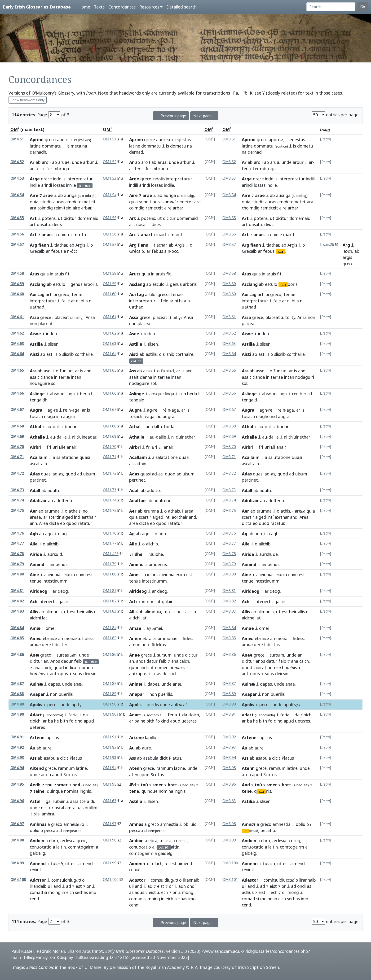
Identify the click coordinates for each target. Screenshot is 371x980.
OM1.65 (110, 370)
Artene (37, 737)
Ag (132, 534)
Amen (135, 638)
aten (134, 775)
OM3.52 (229, 162)
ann (88, 371)
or (89, 886)
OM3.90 (229, 704)
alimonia (54, 612)
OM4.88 (17, 694)
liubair (59, 801)
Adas (35, 474)
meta (76, 146)
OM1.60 (110, 294)
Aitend (37, 768)
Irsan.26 (327, 245)
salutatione (279, 457)
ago (49, 534)
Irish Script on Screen (258, 967)
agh (263, 410)
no (85, 511)
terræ (64, 377)
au (49, 427)
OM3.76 (229, 533)
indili (134, 185)
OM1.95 (110, 784)
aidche (248, 618)
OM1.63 (110, 344)
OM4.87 (17, 684)
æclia (279, 841)
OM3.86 (229, 655)
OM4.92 (17, 747)
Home (84, 7)
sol (54, 383)
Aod (246, 785)
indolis (59, 179)
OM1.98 (110, 840)
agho (265, 416)
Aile (34, 544)
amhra (48, 814)
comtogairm (141, 853)
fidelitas (272, 645)
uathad (136, 307)
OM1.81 (110, 591)
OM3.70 (229, 447)
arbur (88, 162)
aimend (86, 863)
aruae (64, 162)
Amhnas (38, 824)
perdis (53, 705)
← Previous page (171, 116)
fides (187, 638)
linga (70, 394)
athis (285, 511)
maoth (177, 235)
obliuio (36, 830)
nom (274, 667)
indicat (72, 667)
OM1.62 (110, 333)
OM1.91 (110, 737)
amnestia (169, 824)
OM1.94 (110, 768)
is (68, 146)
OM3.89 (229, 694)
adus (139, 892)
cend (34, 899)
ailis (89, 612)
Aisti (34, 354)
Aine (134, 575)
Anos (55, 661)
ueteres (37, 727)
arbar (86, 208)
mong (188, 892)
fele (164, 301)
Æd (132, 785)
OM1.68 (110, 426)
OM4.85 (17, 638)
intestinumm (55, 581)
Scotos (70, 775)
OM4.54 (17, 195)
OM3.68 (229, 426)
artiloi (51, 294)
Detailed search (181, 7)
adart (248, 715)
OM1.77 (110, 543)
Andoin (37, 841)
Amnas (136, 824)
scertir (55, 517)
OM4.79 (17, 564)
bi (82, 301)
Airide (36, 554)
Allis (34, 612)
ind (159, 416)
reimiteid (63, 208)
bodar (71, 427)
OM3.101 (230, 880)
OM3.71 (229, 457)
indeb (52, 334)
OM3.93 (229, 747)
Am (36, 638)
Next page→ (204, 116)
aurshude (269, 554)
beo (88, 785)
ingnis (85, 791)
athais (75, 511)
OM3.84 (229, 628)
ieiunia (54, 575)
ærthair (89, 517)
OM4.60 (17, 294)
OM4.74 (17, 500)
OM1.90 (110, 704)
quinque (55, 791)
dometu (178, 146)
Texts (99, 7)
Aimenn (137, 863)
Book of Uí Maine (84, 967)
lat (45, 618)
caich (46, 667)
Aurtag (37, 294)
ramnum (66, 768)
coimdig (45, 208)
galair (64, 601)
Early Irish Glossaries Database (37, 7)
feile (66, 301)
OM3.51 (229, 139)
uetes (303, 721)
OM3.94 (229, 758)
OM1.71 (110, 457)
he (57, 721)
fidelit (159, 645)
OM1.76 (110, 533)
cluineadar (86, 437)
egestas (183, 139)
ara (33, 208)
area (35, 517)
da (85, 715)
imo (93, 892)
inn (59, 416)
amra (70, 808)
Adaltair (38, 501)
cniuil (248, 870)
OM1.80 (110, 574)
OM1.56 (110, 234)
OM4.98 (17, 840)
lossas (59, 185)
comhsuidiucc (279, 880)
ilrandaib (38, 886)
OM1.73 (110, 490)
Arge (35, 179)
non (33, 323)
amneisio (74, 824)
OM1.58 (110, 273)
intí (270, 517)
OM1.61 (110, 317)
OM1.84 (110, 628)
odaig (189, 196)
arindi (47, 185)
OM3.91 (229, 714)
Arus (34, 274)
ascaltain (38, 464)
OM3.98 (229, 824)
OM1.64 (110, 354)
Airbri (36, 447)
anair (71, 447)
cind (79, 721)
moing (54, 892)
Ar (32, 162)
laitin (61, 847)
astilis (52, 354)
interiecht (48, 601)
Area (44, 523)
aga (76, 410)
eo (63, 523)
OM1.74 (110, 500)
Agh (34, 534)
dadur (67, 661)
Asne (134, 334)
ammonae (168, 638)
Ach (34, 601)
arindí (145, 185)
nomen (86, 667)
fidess (88, 638)
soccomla (154, 715)
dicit (64, 758)
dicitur (70, 218)
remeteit (154, 208)
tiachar (61, 245)
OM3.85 (229, 638)
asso (148, 371)
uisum (89, 474)
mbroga (61, 169)
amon (135, 645)
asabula (51, 758)
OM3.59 (229, 284)
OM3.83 (229, 611)
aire (76, 208)
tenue (36, 581)
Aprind (249, 139)
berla (85, 394)
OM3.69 (229, 437)
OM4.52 (17, 162)
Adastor (250, 880)
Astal (35, 801)
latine (35, 146)
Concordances (122, 7)
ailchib (53, 544)
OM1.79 (110, 564)
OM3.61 (229, 317)
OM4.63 (17, 344)
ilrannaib (191, 880)
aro (45, 162)
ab (38, 162)
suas (77, 674)
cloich (35, 721)
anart (259, 235)
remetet (185, 202)
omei (51, 628)
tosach (36, 416)
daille (62, 437)
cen (183, 394)
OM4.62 (17, 333)
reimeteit (86, 202)
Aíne (34, 575)
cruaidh (62, 235)
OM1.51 (110, 139)
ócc (74, 251)
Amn (249, 824)
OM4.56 (17, 234)
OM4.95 (17, 784)
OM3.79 (229, 564)
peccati (51, 830)
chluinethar (299, 437)
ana (37, 667)
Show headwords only (28, 100)
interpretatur (80, 179)
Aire (246, 195)
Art (33, 218)
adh (182, 886)
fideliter (59, 645)
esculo (59, 284)
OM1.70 (110, 447)
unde (77, 162)
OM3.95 (229, 768)
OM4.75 (17, 511)
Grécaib (37, 251)
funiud (66, 371)
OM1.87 (110, 684)
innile (71, 185)
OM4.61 (17, 317)
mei (159, 628)
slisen (53, 344)
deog (63, 591)
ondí (191, 886)
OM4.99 (17, 863)
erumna (52, 511)
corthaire (84, 354)
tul (57, 863)
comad (36, 892)
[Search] (331, 7)
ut (60, 218)
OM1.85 (110, 638)
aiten (46, 775)
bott (172, 785)
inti (77, 517)
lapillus (52, 737)
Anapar (37, 694)
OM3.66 (229, 393)
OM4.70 (17, 447)
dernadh (38, 152)
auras (59, 202)
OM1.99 (110, 863)
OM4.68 (17, 426)
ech (164, 892)
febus (57, 251)
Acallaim (39, 457)
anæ (78, 684)
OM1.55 (110, 218)
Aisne (35, 334)
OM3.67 (229, 410)
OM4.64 (17, 354)
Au (33, 748)
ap (55, 162)
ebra (53, 841)
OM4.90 (17, 714)
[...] (280, 252)
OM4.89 (17, 704)
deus (57, 224)
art (33, 224)
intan (76, 377)
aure (47, 748)
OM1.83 (110, 611)
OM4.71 (17, 457)
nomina (71, 791)
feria (73, 715)
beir (81, 612)
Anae (135, 655)
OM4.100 (18, 880)
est (90, 575)
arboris (90, 284)
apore (63, 139)
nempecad (156, 831)
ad (55, 474)
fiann (256, 245)
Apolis (36, 705)
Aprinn (37, 139)
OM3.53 (229, 178)
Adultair (250, 501)
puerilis (66, 694)
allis (189, 612)
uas (80, 808)
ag (50, 410)
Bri (55, 447)
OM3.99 (229, 840)
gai (49, 801)
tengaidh (39, 400)
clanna (146, 377)
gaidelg (165, 853)
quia (34, 202)
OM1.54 (110, 195)
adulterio (63, 501)
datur (152, 661)
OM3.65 (229, 370)
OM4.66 (17, 393)
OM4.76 (17, 533)
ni (78, 301)
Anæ (34, 655)
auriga (70, 195)
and (302, 371)
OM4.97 (17, 824)
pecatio (268, 830)
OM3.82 (229, 601)
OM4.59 (17, 284)
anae (290, 684)
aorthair (180, 517)
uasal (42, 224)
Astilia (36, 344)
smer (62, 785)
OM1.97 (110, 824)
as (61, 474)
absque (57, 394)
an (46, 661)
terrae (164, 377)
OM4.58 (17, 273)
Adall (35, 490)
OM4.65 (17, 370)
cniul (35, 870)
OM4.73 (17, 490)
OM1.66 (110, 393)
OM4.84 (17, 628)
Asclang (38, 284)
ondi (301, 886)
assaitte (78, 801)
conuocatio (41, 847)
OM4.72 (17, 473)
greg (296, 841)
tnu (49, 785)
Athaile (37, 437)
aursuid (55, 554)
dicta (54, 523)
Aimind (37, 564)
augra (69, 416)
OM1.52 (110, 162)
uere (46, 645)
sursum (164, 655)
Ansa (90, 317)
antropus (59, 674)
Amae (135, 628)
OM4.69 (17, 437)
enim (81, 575)
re (56, 410)
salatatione (67, 457)
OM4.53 (17, 178)
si (46, 892)
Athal (35, 427)
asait (35, 377)
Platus (76, 758)
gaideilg (38, 853)
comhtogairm (81, 847)
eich (70, 892)
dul (93, 801)
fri (49, 447)
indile (35, 185)
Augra (36, 410)
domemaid (88, 218)
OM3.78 (229, 554)
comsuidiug (164, 880)
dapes (54, 684)
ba (51, 721)
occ (175, 251)
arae (260, 195)
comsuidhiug (66, 880)
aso (47, 371)
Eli (160, 447)
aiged (67, 517)
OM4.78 (17, 554)
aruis (59, 274)
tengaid (137, 400)
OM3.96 (229, 784)
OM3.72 (229, 473)
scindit (46, 202)
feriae (177, 294)
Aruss (135, 274)
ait (95, 785)
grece (150, 139)
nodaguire (40, 383)
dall (56, 427)
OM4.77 (17, 543)
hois (37, 674)
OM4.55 (17, 218)
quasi (85, 457)
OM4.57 (17, 245)
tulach (156, 863)
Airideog (39, 591)
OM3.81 (229, 591)
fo (71, 721)
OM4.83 (17, 611)
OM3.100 (230, 863)
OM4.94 (17, 768)
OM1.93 (110, 758)
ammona (279, 638)
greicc (182, 841)
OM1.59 (110, 284)
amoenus (58, 564)
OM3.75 (229, 511)
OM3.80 (229, 574)
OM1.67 (110, 410)
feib (78, 661)
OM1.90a (111, 714)
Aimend (38, 863)
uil (50, 886)
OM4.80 (17, 574)
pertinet (38, 480)
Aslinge (37, 394)
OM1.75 (110, 511)
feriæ (77, 294)
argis (347, 257)
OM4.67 (17, 410)
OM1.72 (110, 473)
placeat (62, 317)
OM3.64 (229, 354)
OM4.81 (17, 591)
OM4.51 (17, 139)
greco (50, 139)
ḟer (148, 169)
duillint (91, 808)
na (85, 146)
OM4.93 (17, 758)
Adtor (38, 880)
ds (156, 224)
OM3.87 (229, 684)
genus (76, 284)
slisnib (68, 354)
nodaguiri (305, 377)
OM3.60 (229, 294)
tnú (144, 785)
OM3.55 (229, 218)
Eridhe (136, 554)
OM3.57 (229, 245)
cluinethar (185, 437)
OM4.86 (17, 655)
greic (81, 841)
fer (38, 169)
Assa (34, 317)
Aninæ (36, 684)
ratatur (85, 523)
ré (165, 410)
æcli (166, 841)
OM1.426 (111, 554)
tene (134, 791)
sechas (81, 892)
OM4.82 (17, 601)
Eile (62, 447)
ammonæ (68, 638)
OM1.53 (110, 178)
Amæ (35, 628)
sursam (67, 655)
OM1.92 (110, 747)
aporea (163, 139)
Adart (36, 715)
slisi (37, 814)
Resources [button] (149, 7)
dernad (136, 152)
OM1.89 (110, 694)
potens (49, 218)
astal (59, 808)
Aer (33, 511)
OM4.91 (17, 737)
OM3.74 (229, 500)
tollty (177, 318)
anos (141, 661)
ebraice (50, 638)
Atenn (136, 768)
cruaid (160, 235)
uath (37, 307)
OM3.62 (229, 333)
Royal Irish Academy (165, 967)
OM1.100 (111, 880)
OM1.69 (110, 437)
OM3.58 (229, 273)
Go (363, 7)
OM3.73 (229, 490)
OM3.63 (229, 344)
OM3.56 (229, 234)
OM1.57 (110, 245)
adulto (54, 490)
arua (162, 162)
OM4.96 (17, 801)
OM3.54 (229, 195)
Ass (33, 371)
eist (161, 886)
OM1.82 (110, 601)
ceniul (135, 870)
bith (64, 721)
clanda (47, 377)
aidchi (35, 618)
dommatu (52, 146)
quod (71, 474)
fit (67, 274)
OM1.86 (110, 655)
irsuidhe (155, 554)
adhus (248, 892)
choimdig (251, 208)
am (71, 202)
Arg (245, 245)
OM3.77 (229, 543)
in (52, 274)
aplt (179, 705)
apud (89, 721)
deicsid (90, 674)
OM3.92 (229, 737)
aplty (77, 705)
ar (32, 169)
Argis (80, 245)
